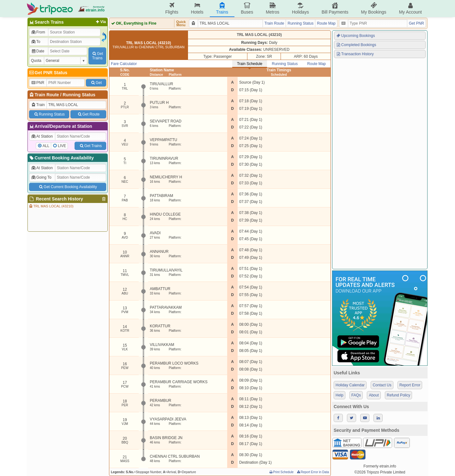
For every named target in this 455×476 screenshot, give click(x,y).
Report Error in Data (313, 472)
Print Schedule (281, 472)
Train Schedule (250, 64)
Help (340, 395)
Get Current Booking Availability (67, 187)
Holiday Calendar (350, 385)
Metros (273, 8)
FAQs (356, 395)
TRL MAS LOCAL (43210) (51, 206)
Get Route (88, 114)
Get (96, 83)
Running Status (79, 95)
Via (100, 22)
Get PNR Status (48, 73)
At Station (42, 136)
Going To (41, 177)
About (374, 395)
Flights (172, 8)
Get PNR (416, 23)
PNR (38, 83)
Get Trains (90, 146)
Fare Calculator (124, 64)
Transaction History (355, 54)
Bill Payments (335, 8)
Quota (36, 61)
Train (38, 105)
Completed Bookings (356, 45)
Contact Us (382, 385)
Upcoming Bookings (355, 36)
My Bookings (373, 8)
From (38, 32)
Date (38, 51)
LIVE (62, 146)
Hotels (197, 8)
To (36, 42)
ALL (46, 146)
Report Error (410, 385)
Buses (247, 8)
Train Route (47, 95)
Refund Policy (398, 395)
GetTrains (97, 56)
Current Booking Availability (61, 158)
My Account (410, 8)
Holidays (300, 8)
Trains (222, 8)
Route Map (326, 23)
